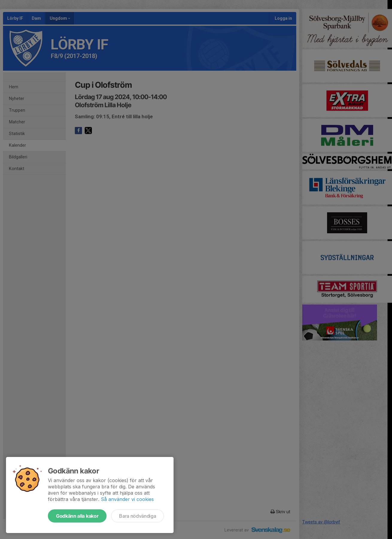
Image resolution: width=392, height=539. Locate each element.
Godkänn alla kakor (77, 516)
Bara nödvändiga (137, 516)
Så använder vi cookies (127, 499)
